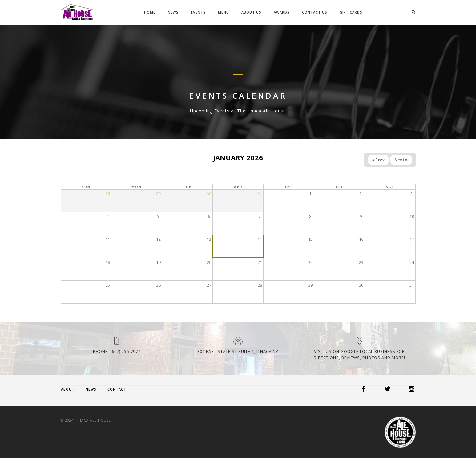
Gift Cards (351, 12)
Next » (401, 160)
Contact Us (315, 12)
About (68, 389)
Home (150, 12)
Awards (282, 12)
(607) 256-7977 (125, 351)
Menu (224, 12)
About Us (251, 12)
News (173, 12)
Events (198, 12)
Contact (117, 389)
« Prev (378, 160)
